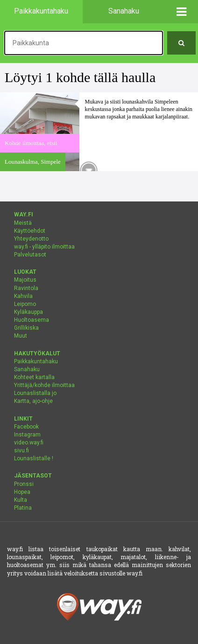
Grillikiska (26, 328)
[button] (181, 12)
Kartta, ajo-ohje (33, 401)
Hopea (22, 492)
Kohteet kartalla (34, 377)
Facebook (26, 427)
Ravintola (26, 288)
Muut (21, 336)
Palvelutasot (30, 255)
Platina (23, 508)
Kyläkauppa (28, 312)
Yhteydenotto (31, 239)
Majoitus (25, 280)
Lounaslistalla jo (35, 393)
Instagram (27, 435)
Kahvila (23, 296)
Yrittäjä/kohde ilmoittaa (44, 385)
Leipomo (25, 304)
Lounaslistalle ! (34, 458)
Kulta (21, 500)
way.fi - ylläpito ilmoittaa (44, 247)
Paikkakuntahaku (36, 361)
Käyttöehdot (30, 231)
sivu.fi (21, 450)
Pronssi (24, 484)
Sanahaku (27, 369)
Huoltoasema (32, 320)
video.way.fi (29, 443)
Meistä (23, 223)
